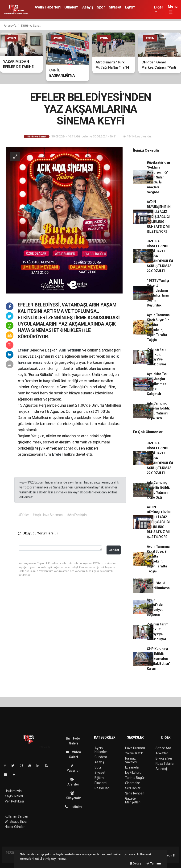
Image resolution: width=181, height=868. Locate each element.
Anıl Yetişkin (71, 350)
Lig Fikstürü (133, 773)
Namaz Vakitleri (131, 760)
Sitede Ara (163, 748)
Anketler (162, 753)
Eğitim (130, 7)
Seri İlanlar (133, 788)
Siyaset (115, 7)
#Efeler (24, 515)
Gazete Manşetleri (133, 800)
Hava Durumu (135, 748)
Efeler (24, 350)
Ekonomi (101, 783)
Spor (101, 7)
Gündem (71, 7)
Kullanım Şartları (16, 816)
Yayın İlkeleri (14, 796)
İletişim (73, 807)
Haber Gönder (15, 827)
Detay (135, 863)
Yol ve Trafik (134, 753)
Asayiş (88, 7)
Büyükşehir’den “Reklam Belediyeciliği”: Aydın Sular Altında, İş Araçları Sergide (158, 177)
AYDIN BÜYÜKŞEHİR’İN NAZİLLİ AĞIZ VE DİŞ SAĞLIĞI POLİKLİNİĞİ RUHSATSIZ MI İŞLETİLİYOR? (159, 217)
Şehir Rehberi (135, 793)
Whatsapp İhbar (16, 822)
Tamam (154, 863)
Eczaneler (132, 767)
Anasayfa (10, 26)
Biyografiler (164, 758)
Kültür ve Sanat (31, 26)
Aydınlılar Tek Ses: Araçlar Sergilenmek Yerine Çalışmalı (157, 384)
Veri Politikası (14, 801)
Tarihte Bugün (135, 778)
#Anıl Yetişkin (77, 515)
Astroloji (161, 769)
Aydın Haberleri (48, 7)
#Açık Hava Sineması (48, 515)
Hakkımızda (13, 791)
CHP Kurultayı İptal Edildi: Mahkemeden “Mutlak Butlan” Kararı (158, 659)
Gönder (114, 550)
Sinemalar (133, 783)
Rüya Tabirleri (165, 764)
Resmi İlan (102, 788)
